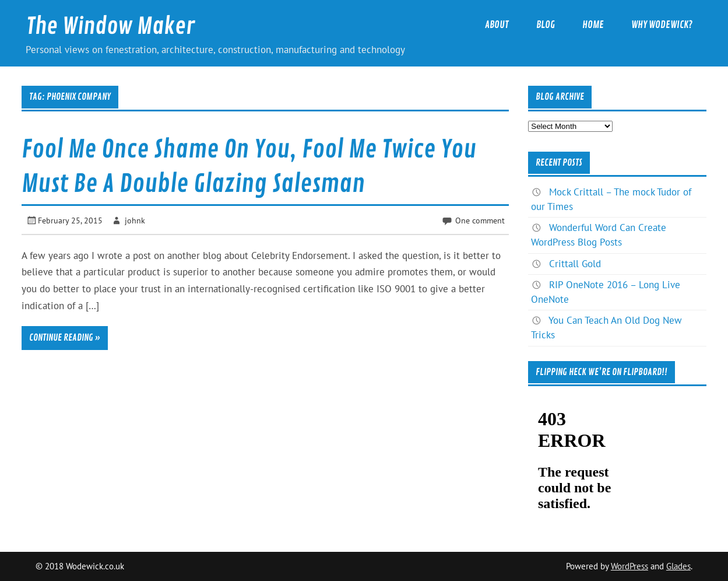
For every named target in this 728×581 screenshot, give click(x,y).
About (497, 25)
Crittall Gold (575, 264)
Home (593, 25)
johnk (135, 220)
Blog (546, 25)
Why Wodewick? (662, 25)
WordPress (629, 566)
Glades (678, 566)
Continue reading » (65, 338)
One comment (480, 220)
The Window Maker (110, 27)
